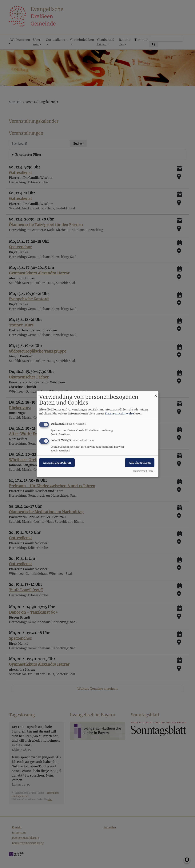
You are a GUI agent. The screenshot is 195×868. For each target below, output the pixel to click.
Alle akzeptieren (140, 463)
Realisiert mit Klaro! (143, 471)
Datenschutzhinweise (119, 414)
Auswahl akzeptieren (57, 463)
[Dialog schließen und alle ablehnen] (156, 394)
